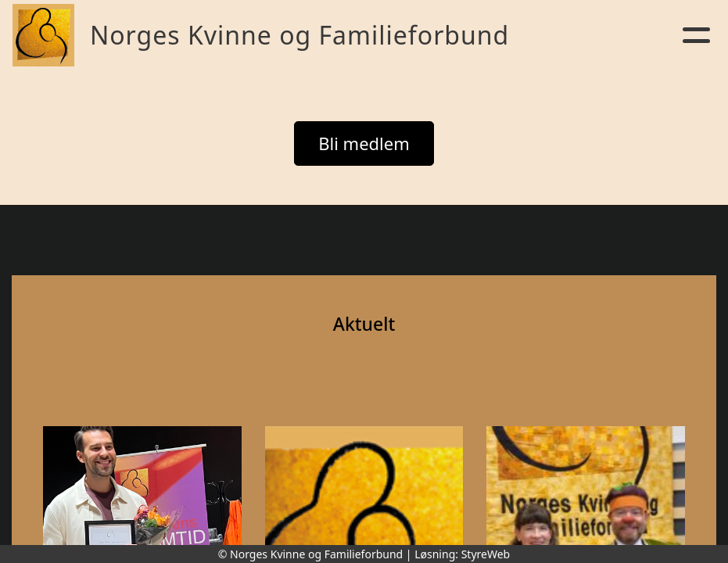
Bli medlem (364, 143)
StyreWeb (486, 554)
